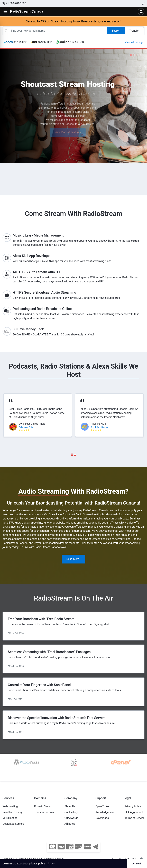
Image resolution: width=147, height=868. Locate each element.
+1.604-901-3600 (14, 3)
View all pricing (134, 42)
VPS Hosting (10, 818)
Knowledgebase (105, 812)
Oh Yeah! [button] (137, 864)
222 (120, 859)
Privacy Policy (133, 806)
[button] (5, 12)
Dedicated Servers (13, 824)
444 (134, 859)
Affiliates (70, 824)
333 (127, 859)
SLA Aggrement (134, 812)
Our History (71, 812)
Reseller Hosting (12, 812)
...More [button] (50, 863)
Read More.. (73, 559)
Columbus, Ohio (26, 427)
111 (114, 859)
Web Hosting (10, 806)
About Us (70, 806)
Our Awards (71, 818)
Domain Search (43, 806)
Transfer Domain (44, 812)
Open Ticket (103, 806)
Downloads (102, 818)
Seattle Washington (99, 427)
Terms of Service (135, 818)
